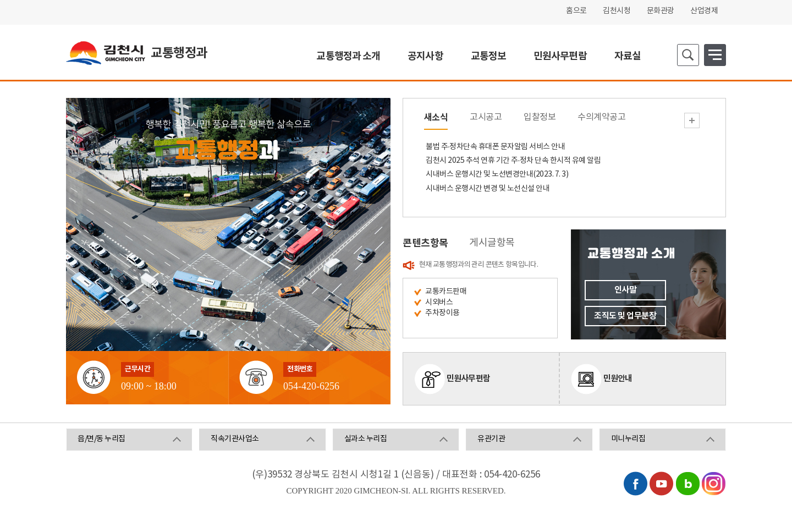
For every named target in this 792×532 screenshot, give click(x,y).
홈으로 (576, 11)
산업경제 (704, 11)
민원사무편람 (469, 379)
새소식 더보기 (692, 120)
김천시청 (617, 11)
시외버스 (439, 303)
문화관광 (661, 11)
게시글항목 (492, 243)
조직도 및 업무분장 (625, 316)
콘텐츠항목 (425, 243)
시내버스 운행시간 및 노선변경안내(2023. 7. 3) (497, 174)
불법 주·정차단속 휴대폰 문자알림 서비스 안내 (495, 147)
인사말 (626, 290)
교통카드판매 (446, 292)
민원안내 (618, 379)
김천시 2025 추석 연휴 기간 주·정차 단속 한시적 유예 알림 (513, 161)
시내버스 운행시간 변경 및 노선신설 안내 (488, 189)
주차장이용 (442, 313)
